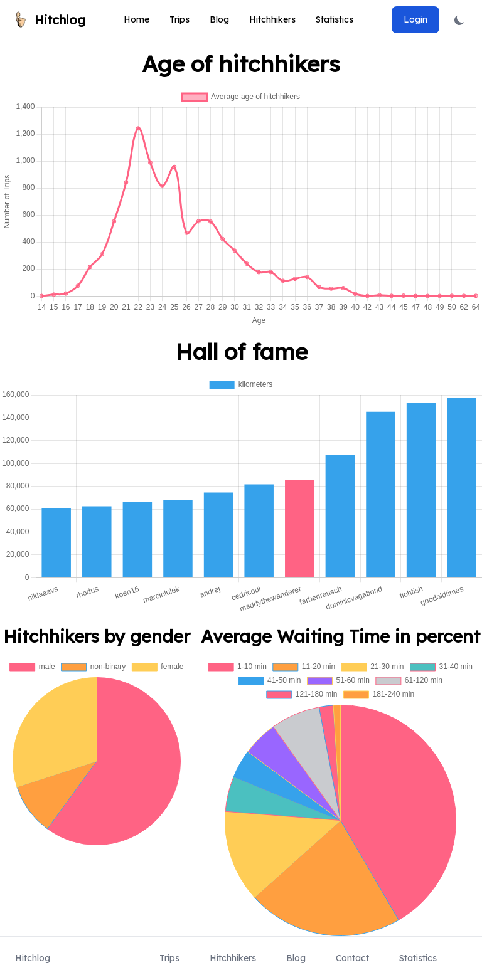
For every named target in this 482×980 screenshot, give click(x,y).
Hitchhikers (272, 19)
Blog (219, 19)
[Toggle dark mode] (459, 20)
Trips (179, 19)
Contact (352, 958)
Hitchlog (33, 958)
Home (137, 19)
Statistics (335, 19)
